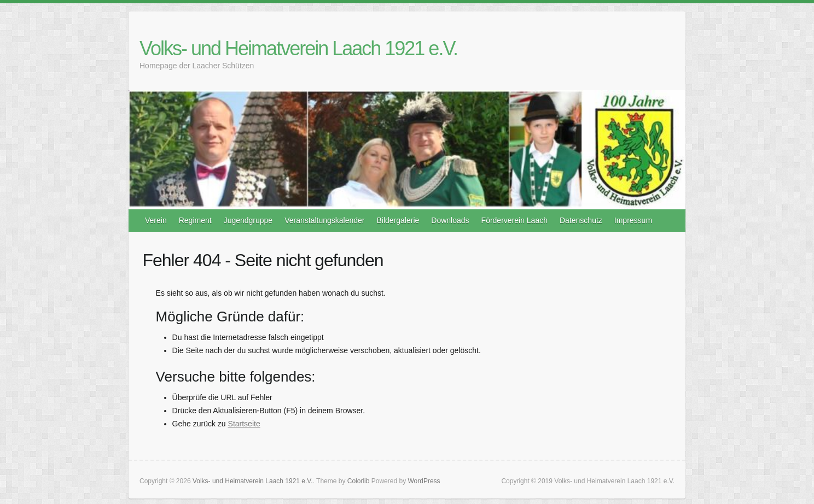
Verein (156, 220)
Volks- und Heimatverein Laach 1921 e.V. (298, 48)
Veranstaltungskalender (324, 220)
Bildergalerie (398, 220)
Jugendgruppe (248, 220)
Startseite (244, 424)
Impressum (633, 220)
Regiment (195, 220)
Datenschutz (581, 220)
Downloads (450, 220)
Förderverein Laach (514, 220)
